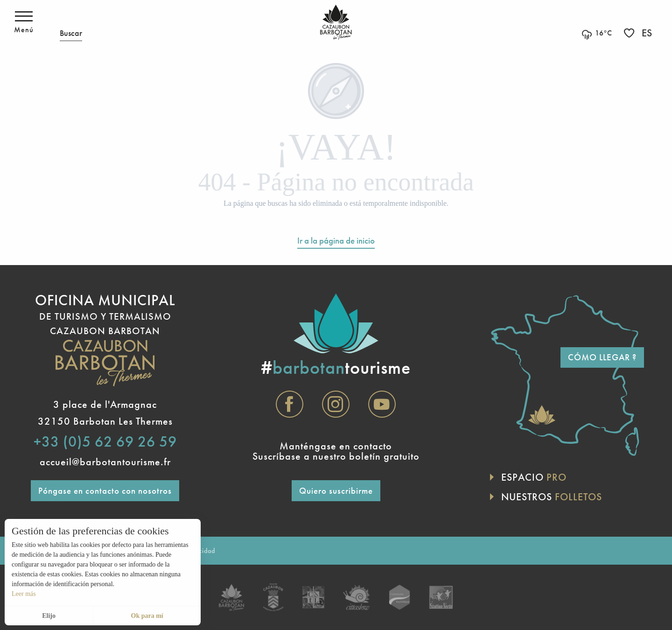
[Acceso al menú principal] (24, 22)
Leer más (24, 594)
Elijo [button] (49, 616)
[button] (71, 22)
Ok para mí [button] (147, 616)
